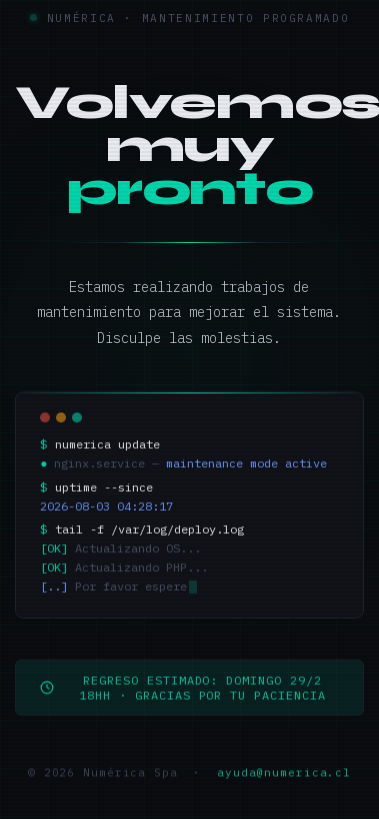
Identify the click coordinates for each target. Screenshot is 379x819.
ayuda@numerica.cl (284, 779)
